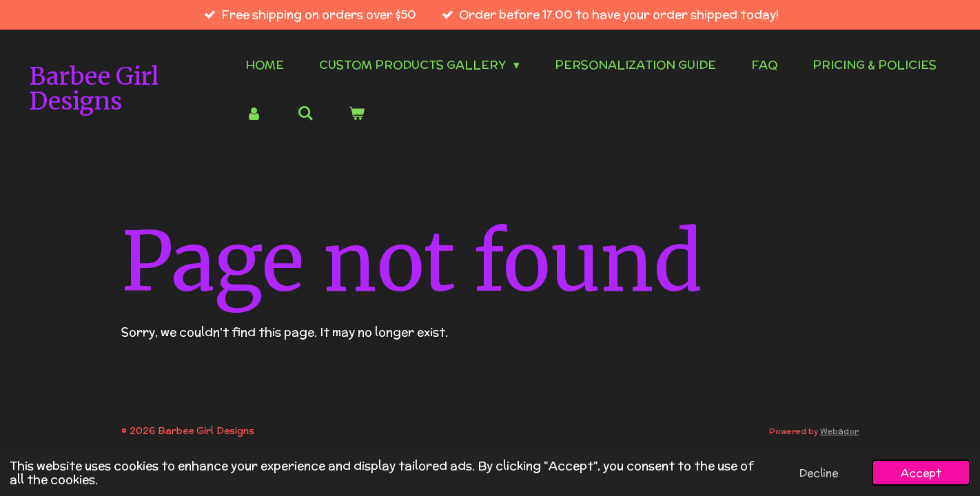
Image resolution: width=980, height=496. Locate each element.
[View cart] (357, 114)
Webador (839, 431)
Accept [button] (921, 473)
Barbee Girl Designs (94, 89)
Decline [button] (819, 473)
